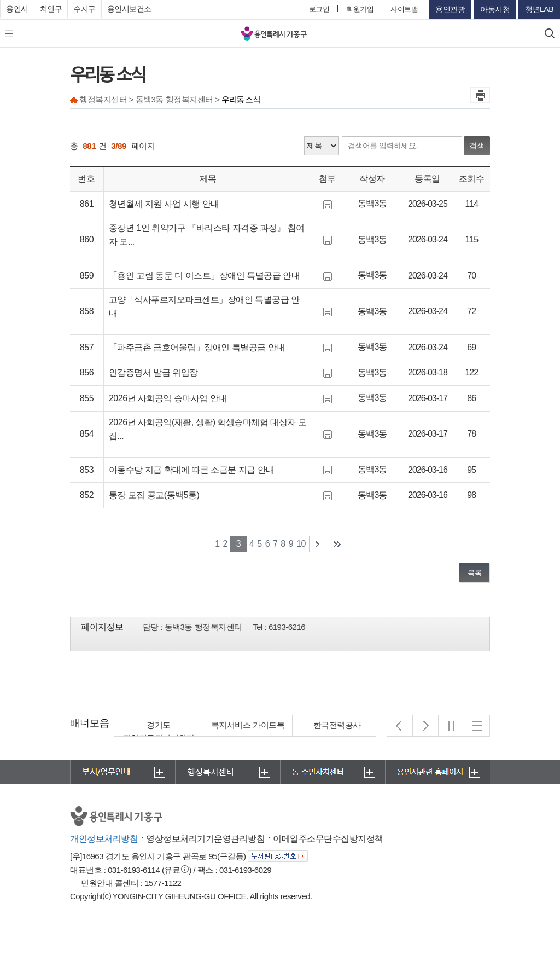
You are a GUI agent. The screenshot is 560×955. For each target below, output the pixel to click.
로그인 (319, 9)
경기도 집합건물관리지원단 (159, 731)
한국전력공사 (337, 725)
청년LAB (539, 9)
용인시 (17, 9)
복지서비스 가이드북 (248, 725)
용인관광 (450, 9)
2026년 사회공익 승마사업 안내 (168, 398)
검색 (477, 146)
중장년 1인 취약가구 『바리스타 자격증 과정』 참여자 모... (207, 235)
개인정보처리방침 (104, 839)
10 (301, 544)
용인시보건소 (129, 9)
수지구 (84, 9)
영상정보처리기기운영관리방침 (205, 839)
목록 (474, 573)
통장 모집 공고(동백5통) (154, 495)
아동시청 (495, 9)
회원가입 (360, 9)
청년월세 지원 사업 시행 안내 (164, 204)
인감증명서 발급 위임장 (153, 372)
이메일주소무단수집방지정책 (328, 839)
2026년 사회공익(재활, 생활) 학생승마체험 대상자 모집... (208, 429)
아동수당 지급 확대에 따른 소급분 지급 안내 (192, 470)
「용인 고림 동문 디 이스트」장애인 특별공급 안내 (204, 276)
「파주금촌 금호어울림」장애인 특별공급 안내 (197, 347)
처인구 (51, 9)
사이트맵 (404, 9)
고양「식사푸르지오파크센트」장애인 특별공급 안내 (204, 307)
